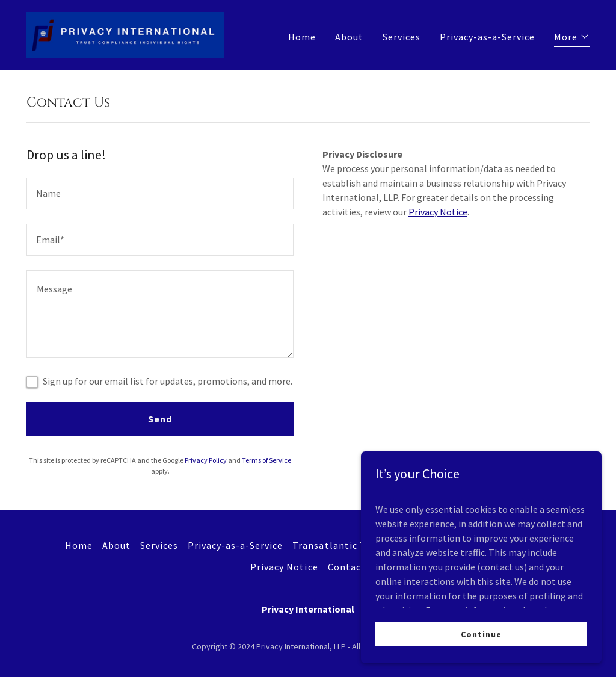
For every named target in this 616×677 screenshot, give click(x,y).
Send (160, 419)
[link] (125, 34)
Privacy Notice (438, 212)
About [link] (349, 37)
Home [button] (79, 545)
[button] (572, 38)
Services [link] (402, 37)
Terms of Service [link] (266, 460)
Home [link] (302, 37)
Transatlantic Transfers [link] (348, 545)
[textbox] (160, 193)
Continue (481, 634)
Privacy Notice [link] (284, 567)
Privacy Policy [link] (206, 460)
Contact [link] (347, 567)
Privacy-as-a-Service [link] (487, 37)
